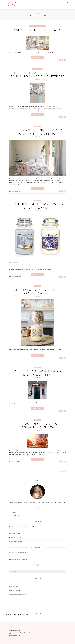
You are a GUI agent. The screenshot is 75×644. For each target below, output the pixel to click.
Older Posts (62, 470)
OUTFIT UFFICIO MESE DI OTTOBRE (18, 537)
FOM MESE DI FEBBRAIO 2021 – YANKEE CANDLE (38, 206)
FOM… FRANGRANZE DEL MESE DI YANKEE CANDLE (37, 291)
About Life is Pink (13, 513)
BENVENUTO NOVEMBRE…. (16, 533)
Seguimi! (39, 613)
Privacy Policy (13, 633)
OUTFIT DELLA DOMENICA (15, 541)
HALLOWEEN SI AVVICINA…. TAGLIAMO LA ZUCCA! (38, 425)
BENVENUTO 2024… (14, 530)
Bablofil (11, 552)
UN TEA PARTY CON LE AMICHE (21, 556)
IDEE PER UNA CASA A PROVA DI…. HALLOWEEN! (37, 373)
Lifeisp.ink (18, 630)
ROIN (19, 635)
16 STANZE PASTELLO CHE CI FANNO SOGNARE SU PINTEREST (38, 75)
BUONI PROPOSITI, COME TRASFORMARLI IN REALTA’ (22, 526)
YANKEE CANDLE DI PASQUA (38, 30)
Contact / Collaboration (15, 516)
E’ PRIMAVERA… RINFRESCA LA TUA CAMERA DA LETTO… (38, 132)
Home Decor (33, 26)
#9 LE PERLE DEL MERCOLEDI (21, 552)
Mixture (39, 26)
